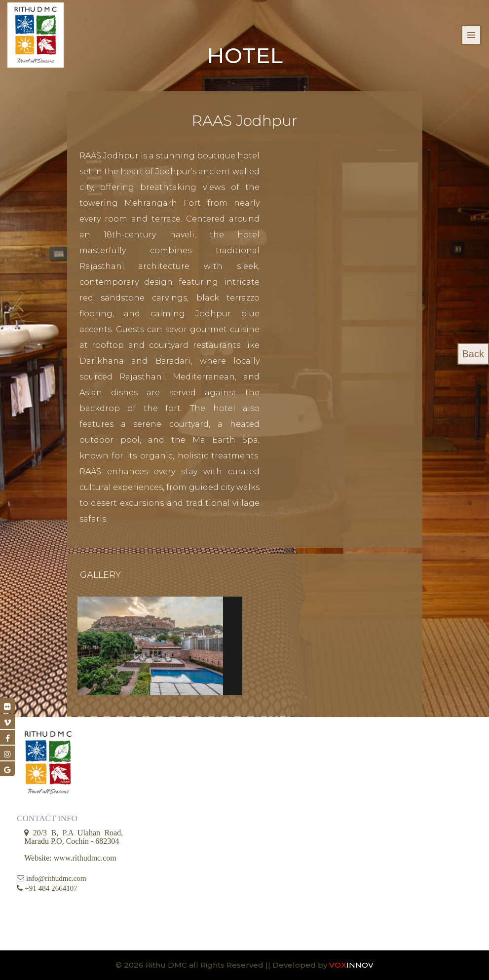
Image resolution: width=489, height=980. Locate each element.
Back (473, 354)
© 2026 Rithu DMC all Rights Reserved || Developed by (222, 965)
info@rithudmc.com (56, 878)
